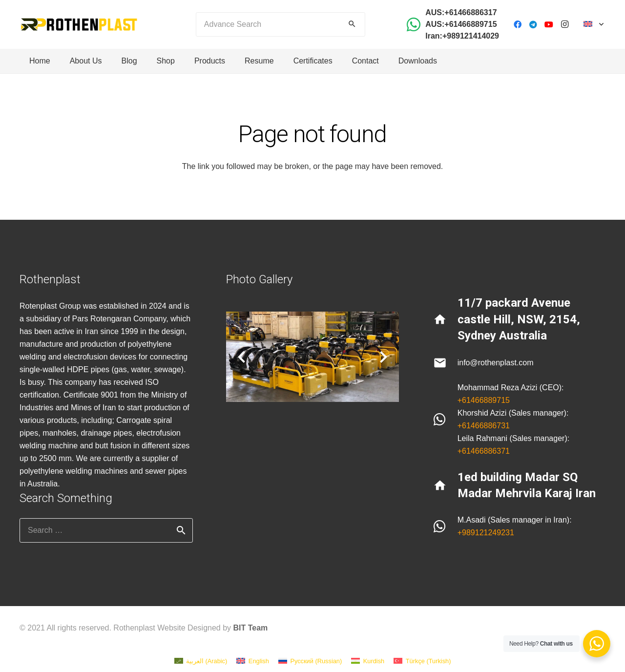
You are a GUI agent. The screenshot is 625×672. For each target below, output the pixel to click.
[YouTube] (549, 24)
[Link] (79, 24)
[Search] (352, 24)
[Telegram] (533, 24)
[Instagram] (564, 24)
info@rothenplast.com (496, 363)
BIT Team (251, 628)
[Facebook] (518, 24)
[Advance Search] (281, 24)
